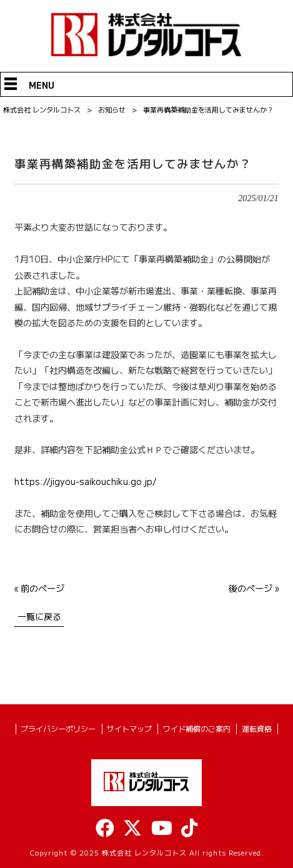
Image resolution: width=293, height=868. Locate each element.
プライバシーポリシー (58, 729)
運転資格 (257, 729)
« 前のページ (39, 588)
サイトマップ (129, 729)
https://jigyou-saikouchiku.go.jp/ (86, 481)
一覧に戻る (39, 616)
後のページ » (254, 588)
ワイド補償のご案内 (197, 729)
